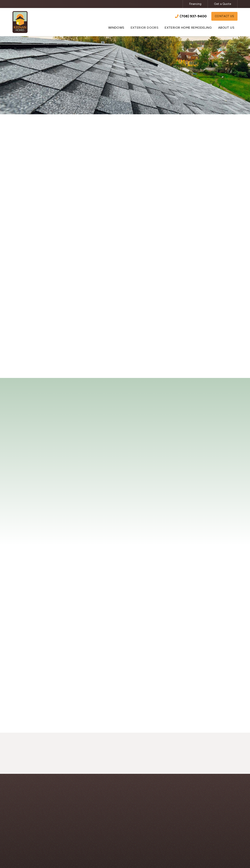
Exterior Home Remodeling (129, 836)
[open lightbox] (62, 631)
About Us (185, 820)
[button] (116, 26)
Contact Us (224, 15)
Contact (59, 337)
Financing (195, 4)
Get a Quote (223, 4)
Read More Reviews (125, 539)
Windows (117, 820)
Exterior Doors (121, 828)
